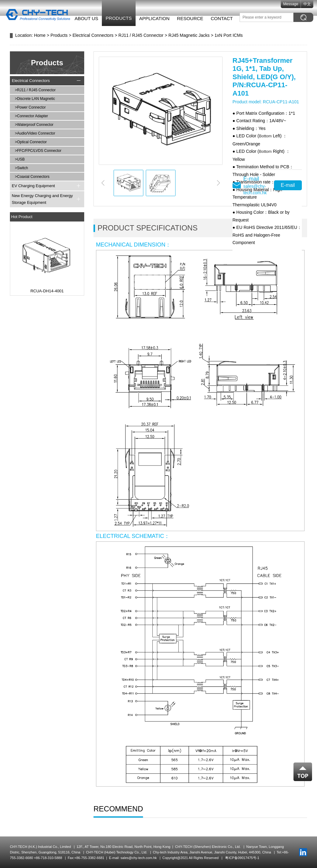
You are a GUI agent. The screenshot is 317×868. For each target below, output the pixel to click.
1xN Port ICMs (229, 35)
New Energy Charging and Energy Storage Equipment (42, 199)
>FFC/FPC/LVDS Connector (38, 151)
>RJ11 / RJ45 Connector (35, 90)
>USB (20, 159)
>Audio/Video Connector (35, 133)
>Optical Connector (31, 142)
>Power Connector (30, 107)
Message (294, 4)
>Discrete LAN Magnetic (35, 99)
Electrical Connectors (93, 35)
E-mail (288, 185)
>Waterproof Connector (34, 125)
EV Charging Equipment (33, 186)
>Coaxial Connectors (32, 177)
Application (151, 18)
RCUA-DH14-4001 (47, 291)
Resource (187, 18)
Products (115, 18)
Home (40, 35)
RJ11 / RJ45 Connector (141, 35)
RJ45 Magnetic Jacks (189, 35)
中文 (311, 4)
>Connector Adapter (31, 116)
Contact (218, 18)
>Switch (21, 168)
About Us (83, 18)
